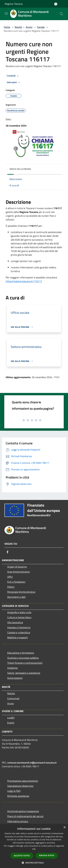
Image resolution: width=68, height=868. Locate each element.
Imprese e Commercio (19, 627)
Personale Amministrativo (21, 592)
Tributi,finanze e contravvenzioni (25, 663)
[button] (34, 863)
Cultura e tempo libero (19, 617)
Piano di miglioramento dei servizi (25, 816)
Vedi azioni (14, 82)
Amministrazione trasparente (23, 811)
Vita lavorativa (15, 622)
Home (7, 27)
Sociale (41, 27)
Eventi (11, 723)
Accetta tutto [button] (22, 856)
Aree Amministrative (19, 572)
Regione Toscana (14, 4)
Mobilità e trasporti (18, 637)
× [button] (64, 827)
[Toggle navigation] (6, 14)
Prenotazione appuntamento (23, 781)
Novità (18, 27)
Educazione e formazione (21, 653)
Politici (11, 587)
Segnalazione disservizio (20, 786)
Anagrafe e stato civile (19, 612)
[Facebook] (8, 552)
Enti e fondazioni (16, 582)
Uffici (10, 577)
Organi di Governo (17, 567)
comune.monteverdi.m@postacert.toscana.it (32, 763)
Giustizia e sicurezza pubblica (23, 658)
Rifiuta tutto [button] (47, 855)
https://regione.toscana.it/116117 (24, 281)
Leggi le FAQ (14, 791)
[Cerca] (61, 14)
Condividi (13, 76)
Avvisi (29, 27)
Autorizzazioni (15, 678)
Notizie (11, 693)
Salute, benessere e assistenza (24, 673)
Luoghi (11, 718)
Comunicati (13, 698)
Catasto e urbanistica (19, 632)
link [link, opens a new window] (34, 849)
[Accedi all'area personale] (56, 4)
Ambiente (12, 668)
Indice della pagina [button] (20, 169)
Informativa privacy (18, 821)
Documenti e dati (16, 597)
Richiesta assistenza (18, 796)
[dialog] (34, 846)
